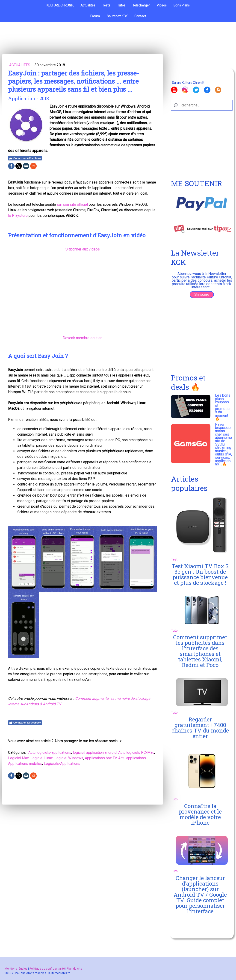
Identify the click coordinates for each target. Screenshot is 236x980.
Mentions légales (16, 969)
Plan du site (74, 969)
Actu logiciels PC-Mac (136, 752)
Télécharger (141, 5)
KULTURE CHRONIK (60, 5)
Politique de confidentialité (47, 969)
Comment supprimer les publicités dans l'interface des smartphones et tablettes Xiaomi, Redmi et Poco (200, 651)
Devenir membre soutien (83, 338)
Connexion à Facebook (25, 158)
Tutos (121, 5)
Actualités (88, 5)
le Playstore (18, 216)
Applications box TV (101, 758)
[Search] (202, 105)
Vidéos (162, 5)
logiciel (79, 752)
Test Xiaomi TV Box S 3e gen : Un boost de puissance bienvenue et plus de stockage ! (200, 574)
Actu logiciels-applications (50, 752)
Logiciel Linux (42, 758)
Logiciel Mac (18, 758)
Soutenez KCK (117, 16)
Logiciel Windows (69, 758)
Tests (106, 5)
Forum (95, 16)
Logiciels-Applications (62, 764)
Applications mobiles (25, 764)
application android (101, 752)
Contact (140, 16)
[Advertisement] (202, 148)
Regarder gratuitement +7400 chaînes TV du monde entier (200, 728)
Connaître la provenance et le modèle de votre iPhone (200, 814)
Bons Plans (182, 5)
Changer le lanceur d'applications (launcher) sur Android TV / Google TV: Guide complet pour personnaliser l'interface (200, 895)
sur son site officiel (72, 204)
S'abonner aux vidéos (83, 249)
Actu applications (132, 758)
